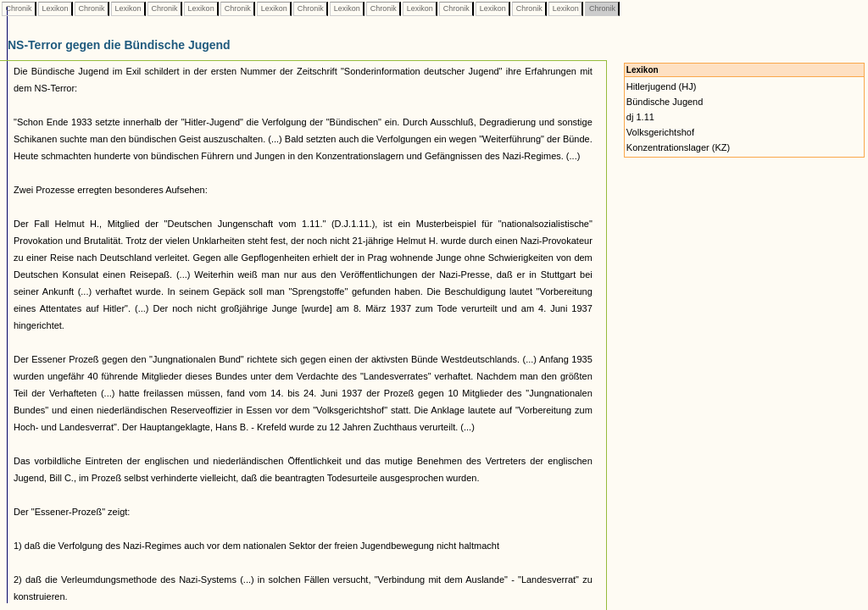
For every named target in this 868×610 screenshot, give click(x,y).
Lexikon (55, 8)
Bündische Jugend (665, 102)
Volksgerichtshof (660, 132)
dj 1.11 (640, 117)
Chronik (19, 8)
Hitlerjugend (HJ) (662, 86)
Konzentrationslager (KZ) (678, 147)
